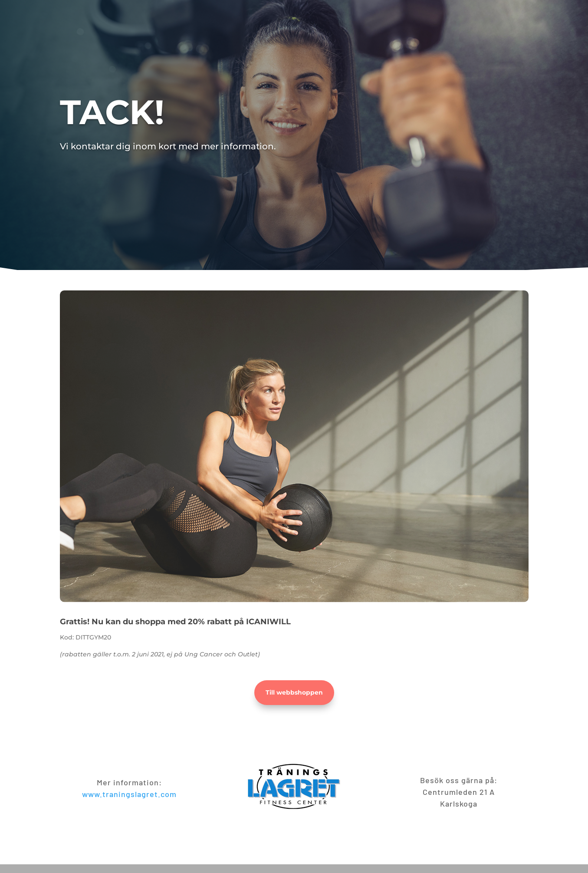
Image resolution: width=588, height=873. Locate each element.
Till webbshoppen (294, 692)
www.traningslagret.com (129, 794)
